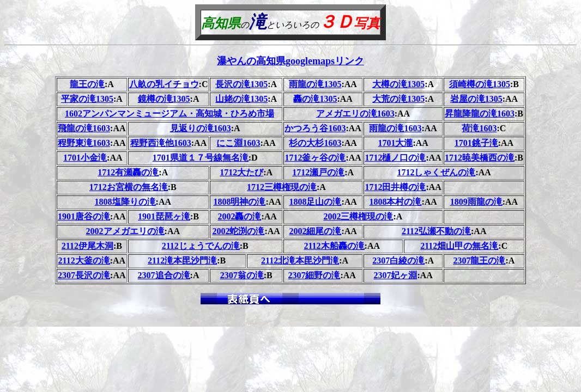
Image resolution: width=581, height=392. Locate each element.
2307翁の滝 (242, 275)
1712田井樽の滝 (395, 187)
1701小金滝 (85, 158)
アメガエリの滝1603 (355, 114)
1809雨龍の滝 (476, 202)
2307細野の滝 (314, 275)
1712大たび (241, 172)
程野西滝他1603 (161, 143)
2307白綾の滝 (398, 261)
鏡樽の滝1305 (164, 99)
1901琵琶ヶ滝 (164, 216)
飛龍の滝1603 (84, 128)
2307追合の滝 (164, 275)
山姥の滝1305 (241, 99)
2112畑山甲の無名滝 (459, 246)
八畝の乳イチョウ (164, 84)
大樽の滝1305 (398, 84)
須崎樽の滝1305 (480, 84)
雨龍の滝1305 (315, 84)
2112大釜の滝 (84, 261)
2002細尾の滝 (315, 231)
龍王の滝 (87, 84)
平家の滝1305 (87, 99)
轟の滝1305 (315, 99)
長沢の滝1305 (241, 84)
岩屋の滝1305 (476, 99)
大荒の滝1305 (398, 99)
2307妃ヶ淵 (395, 275)
